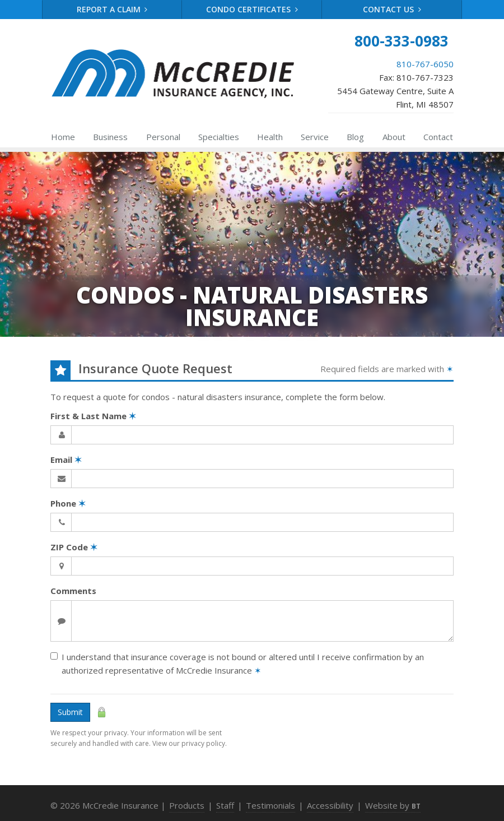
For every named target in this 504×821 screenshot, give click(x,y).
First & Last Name (93, 416)
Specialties (219, 137)
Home (63, 137)
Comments (73, 591)
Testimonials (270, 805)
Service (315, 137)
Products (187, 805)
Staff (225, 805)
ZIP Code (74, 547)
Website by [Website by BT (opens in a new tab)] (393, 805)
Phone (68, 503)
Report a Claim (112, 9)
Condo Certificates (252, 9)
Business (110, 137)
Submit (70, 712)
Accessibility (330, 805)
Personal (163, 137)
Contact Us (392, 9)
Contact (438, 137)
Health (270, 137)
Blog (355, 137)
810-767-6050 (425, 64)
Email (66, 460)
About (394, 137)
